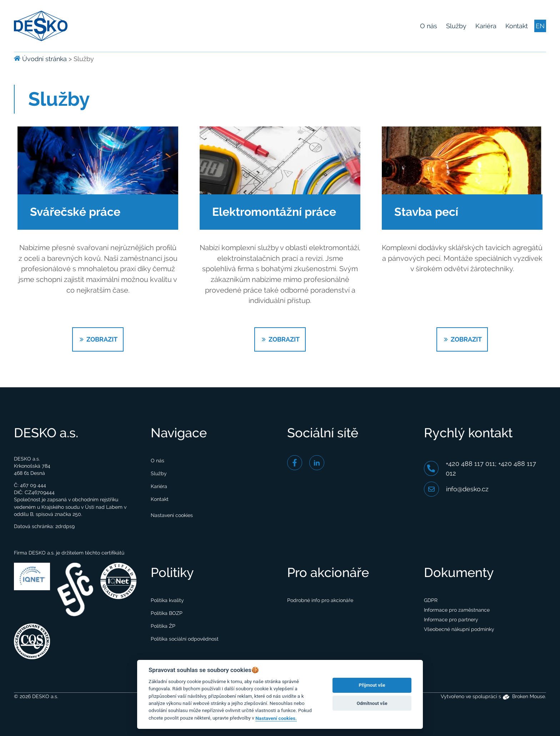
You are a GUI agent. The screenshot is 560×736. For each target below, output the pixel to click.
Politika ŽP (163, 626)
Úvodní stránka (40, 59)
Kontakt (517, 26)
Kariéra (486, 26)
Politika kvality (167, 600)
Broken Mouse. (525, 697)
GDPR (431, 600)
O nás (429, 26)
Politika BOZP (167, 613)
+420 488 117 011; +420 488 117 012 (480, 468)
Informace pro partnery (451, 620)
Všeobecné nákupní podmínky (459, 629)
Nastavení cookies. (276, 718)
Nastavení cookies (172, 515)
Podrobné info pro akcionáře (320, 600)
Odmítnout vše (372, 703)
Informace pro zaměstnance (457, 610)
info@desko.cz (456, 489)
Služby (456, 26)
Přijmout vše (372, 685)
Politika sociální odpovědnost (185, 639)
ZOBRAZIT (98, 339)
